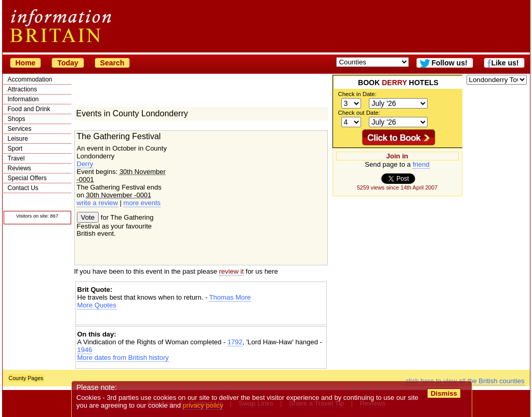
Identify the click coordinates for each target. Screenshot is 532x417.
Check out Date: (359, 113)
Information (23, 99)
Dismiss (444, 393)
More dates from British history (123, 358)
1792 (235, 342)
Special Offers (27, 178)
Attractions (23, 89)
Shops (17, 119)
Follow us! (449, 63)
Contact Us (23, 188)
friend (421, 164)
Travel (16, 158)
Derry (85, 164)
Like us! (505, 63)
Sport (15, 149)
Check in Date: (357, 94)
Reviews (19, 168)
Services (20, 129)
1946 (85, 350)
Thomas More (230, 297)
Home (26, 63)
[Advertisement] (201, 318)
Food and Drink (29, 109)
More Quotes (97, 305)
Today (68, 63)
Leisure (18, 139)
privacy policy (203, 405)
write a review (97, 203)
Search (112, 63)
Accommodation (30, 79)
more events (142, 203)
